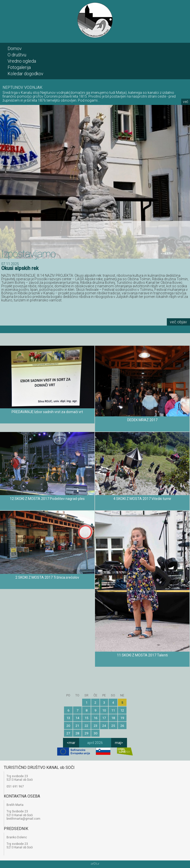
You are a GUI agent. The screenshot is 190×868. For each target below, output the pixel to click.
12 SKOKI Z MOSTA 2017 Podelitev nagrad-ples (47, 499)
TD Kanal (95, 20)
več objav (178, 322)
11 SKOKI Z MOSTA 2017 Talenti (142, 655)
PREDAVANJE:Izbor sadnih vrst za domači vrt (47, 412)
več (186, 102)
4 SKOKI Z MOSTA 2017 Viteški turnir (142, 499)
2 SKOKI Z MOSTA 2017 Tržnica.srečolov (47, 577)
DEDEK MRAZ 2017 (142, 420)
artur (95, 864)
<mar (71, 743)
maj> (119, 743)
